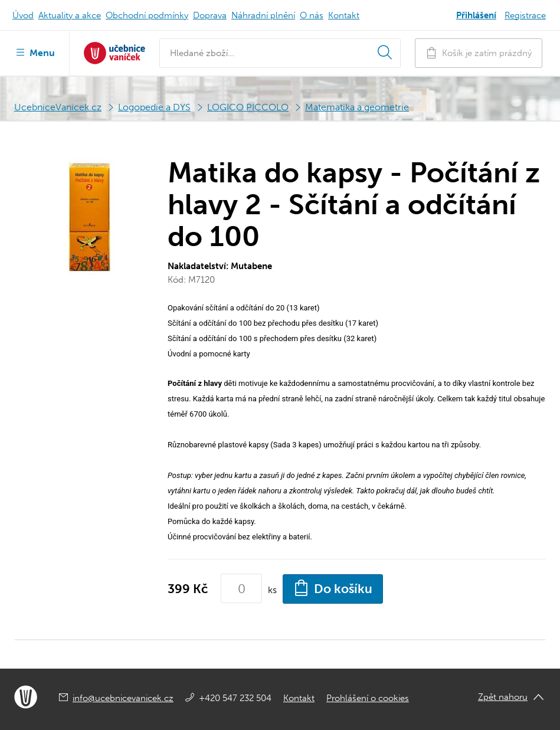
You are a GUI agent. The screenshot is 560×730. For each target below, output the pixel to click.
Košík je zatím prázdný (479, 53)
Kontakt (344, 15)
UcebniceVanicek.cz (58, 107)
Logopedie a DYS (154, 107)
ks (272, 590)
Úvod (23, 15)
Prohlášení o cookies (368, 698)
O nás (312, 15)
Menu (35, 52)
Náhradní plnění (263, 15)
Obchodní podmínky (147, 15)
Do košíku (333, 588)
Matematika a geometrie (357, 107)
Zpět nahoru (503, 697)
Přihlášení (476, 15)
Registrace (525, 15)
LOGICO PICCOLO (248, 107)
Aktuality (70, 15)
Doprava (210, 15)
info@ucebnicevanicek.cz (123, 698)
